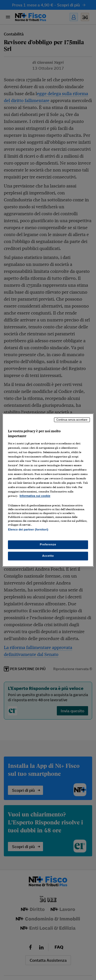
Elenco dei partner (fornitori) (28, 529)
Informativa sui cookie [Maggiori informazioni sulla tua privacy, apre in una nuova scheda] (35, 496)
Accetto (48, 556)
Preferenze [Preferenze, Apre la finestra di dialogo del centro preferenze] (48, 544)
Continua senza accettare (72, 420)
